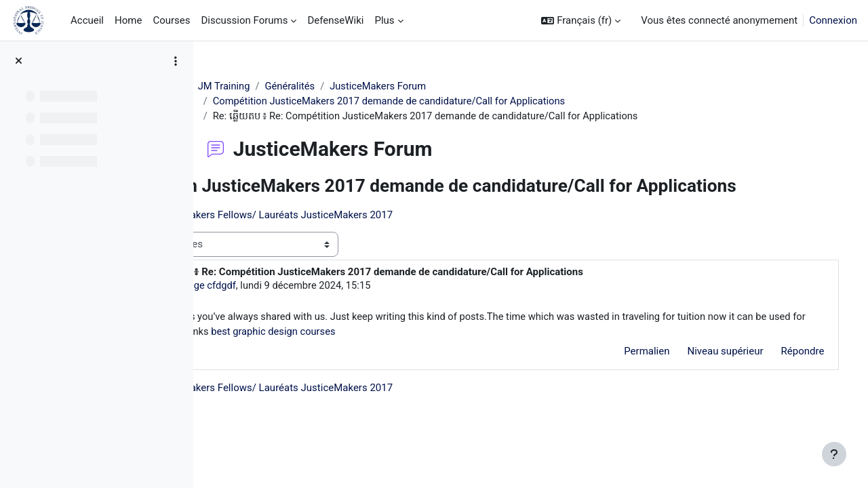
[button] (581, 21)
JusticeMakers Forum (432, 86)
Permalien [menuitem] (628, 375)
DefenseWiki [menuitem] (335, 20)
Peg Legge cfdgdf (318, 308)
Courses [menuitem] (171, 20)
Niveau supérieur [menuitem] (706, 375)
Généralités (342, 86)
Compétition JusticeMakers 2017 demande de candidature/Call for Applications (444, 102)
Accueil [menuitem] (87, 20)
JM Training (275, 86)
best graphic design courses (530, 354)
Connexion (833, 20)
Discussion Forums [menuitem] (245, 20)
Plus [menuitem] (384, 20)
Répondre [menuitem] (783, 375)
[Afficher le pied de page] (834, 454)
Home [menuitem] (128, 20)
